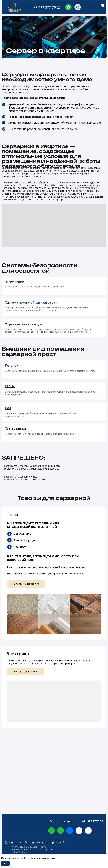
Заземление (14, 282)
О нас (53, 821)
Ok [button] (5, 863)
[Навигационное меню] (103, 5)
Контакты (70, 821)
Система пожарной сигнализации (31, 302)
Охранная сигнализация (24, 324)
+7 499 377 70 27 (47, 7)
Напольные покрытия (26, 584)
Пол (8, 408)
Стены (10, 386)
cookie (24, 858)
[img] (68, 7)
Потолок (12, 365)
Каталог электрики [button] (25, 672)
